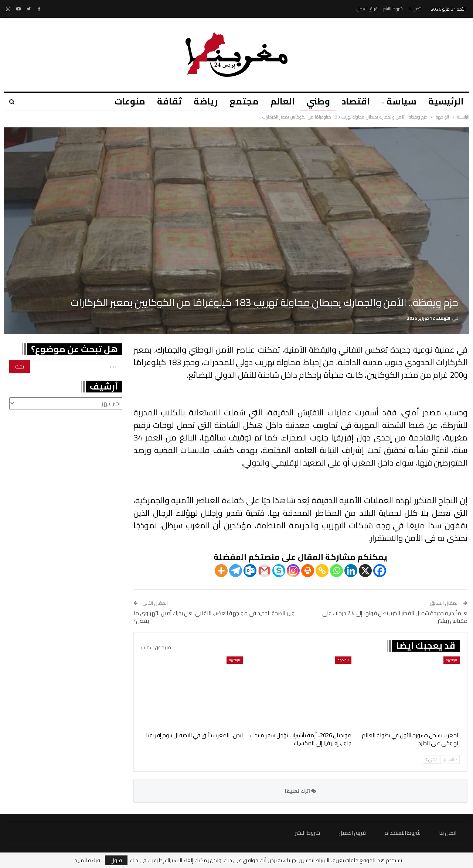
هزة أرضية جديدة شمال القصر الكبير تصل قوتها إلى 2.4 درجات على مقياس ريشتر (395, 617)
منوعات (121, 101)
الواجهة (452, 660)
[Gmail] (264, 571)
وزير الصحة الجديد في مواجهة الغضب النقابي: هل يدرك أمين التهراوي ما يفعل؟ (214, 617)
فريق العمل (367, 9)
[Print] (308, 571)
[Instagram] (293, 571)
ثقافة (162, 101)
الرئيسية (446, 101)
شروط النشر (393, 9)
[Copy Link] (322, 571)
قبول (116, 860)
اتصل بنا (415, 9)
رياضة (199, 101)
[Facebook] (380, 571)
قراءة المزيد (87, 860)
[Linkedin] (351, 571)
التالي (431, 759)
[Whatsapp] (336, 571)
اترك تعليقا (300, 791)
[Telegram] (236, 571)
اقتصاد (353, 101)
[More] (221, 571)
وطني (315, 101)
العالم (278, 101)
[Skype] (279, 571)
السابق (450, 759)
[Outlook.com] (250, 571)
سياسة (400, 101)
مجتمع (239, 101)
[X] (365, 571)
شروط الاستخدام (402, 833)
